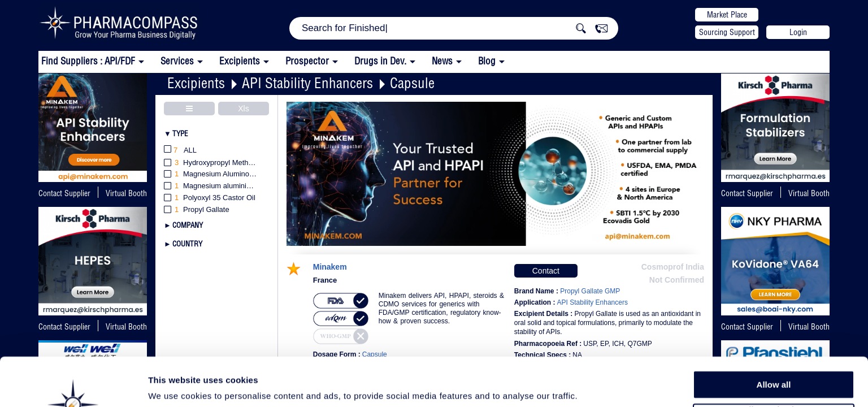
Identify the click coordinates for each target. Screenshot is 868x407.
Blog (487, 61)
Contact (546, 271)
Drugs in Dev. (380, 61)
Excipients (196, 83)
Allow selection (773, 365)
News (442, 61)
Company (188, 225)
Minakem (330, 267)
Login (798, 32)
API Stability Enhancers (307, 83)
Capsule (412, 83)
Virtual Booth (809, 193)
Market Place (727, 15)
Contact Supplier (64, 193)
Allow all (774, 339)
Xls (243, 109)
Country (187, 244)
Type (180, 133)
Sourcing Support (727, 32)
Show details (593, 385)
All (180, 151)
